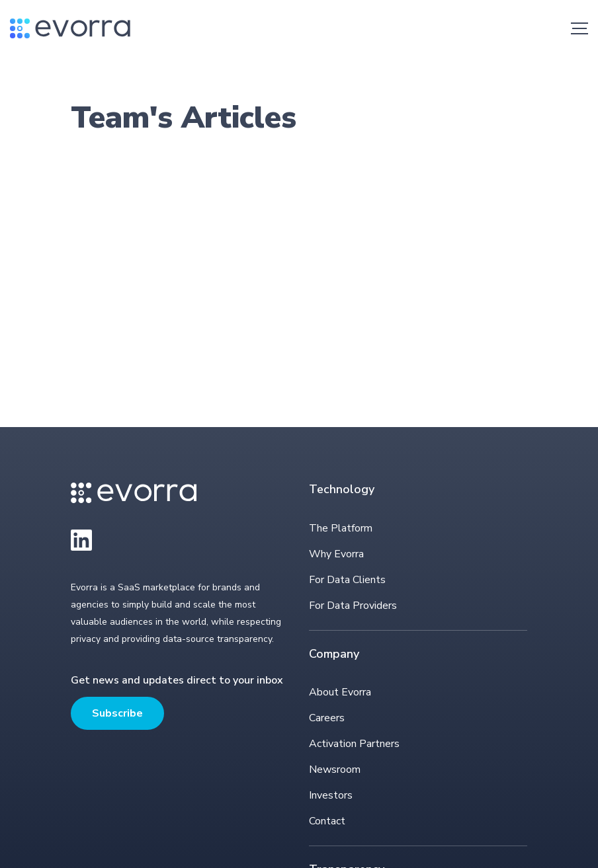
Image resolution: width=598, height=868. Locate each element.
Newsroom (335, 769)
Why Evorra (336, 554)
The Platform (341, 528)
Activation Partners (354, 744)
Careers (327, 718)
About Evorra (340, 692)
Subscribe (117, 713)
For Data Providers (353, 606)
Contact (327, 821)
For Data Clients (347, 580)
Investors (331, 795)
